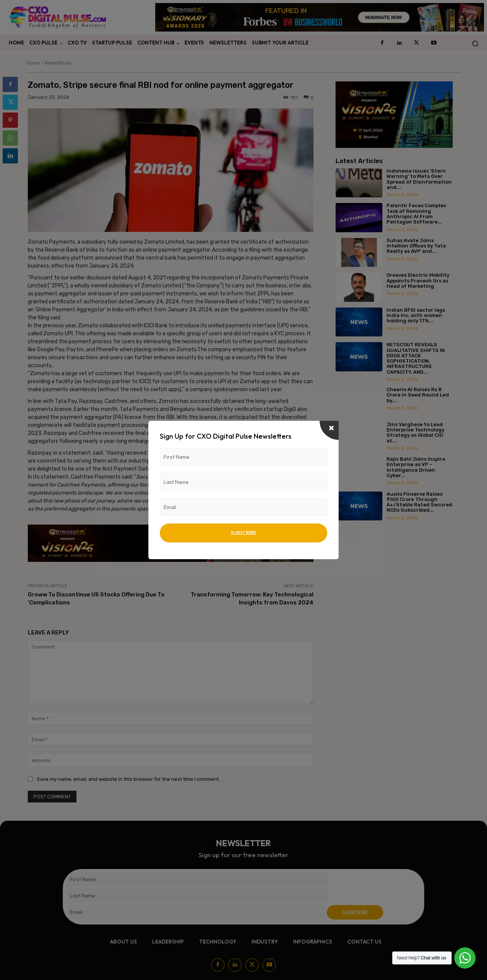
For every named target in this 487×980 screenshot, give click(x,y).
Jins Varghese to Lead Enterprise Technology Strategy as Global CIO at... (415, 433)
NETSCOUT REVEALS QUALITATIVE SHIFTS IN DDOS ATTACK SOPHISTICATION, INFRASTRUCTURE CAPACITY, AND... (416, 358)
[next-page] (353, 535)
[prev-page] (340, 535)
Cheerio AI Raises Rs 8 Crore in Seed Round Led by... (418, 395)
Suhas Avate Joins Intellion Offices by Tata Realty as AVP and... (416, 246)
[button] (475, 43)
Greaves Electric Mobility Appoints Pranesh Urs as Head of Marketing (418, 281)
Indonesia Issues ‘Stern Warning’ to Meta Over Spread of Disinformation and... (419, 179)
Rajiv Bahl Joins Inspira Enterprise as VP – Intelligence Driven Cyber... (416, 467)
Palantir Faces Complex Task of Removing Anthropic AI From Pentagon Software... (416, 214)
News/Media (58, 63)
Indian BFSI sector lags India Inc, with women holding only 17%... (416, 316)
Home (33, 63)
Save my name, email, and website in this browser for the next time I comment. (128, 779)
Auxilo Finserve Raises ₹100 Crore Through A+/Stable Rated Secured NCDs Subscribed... (419, 502)
